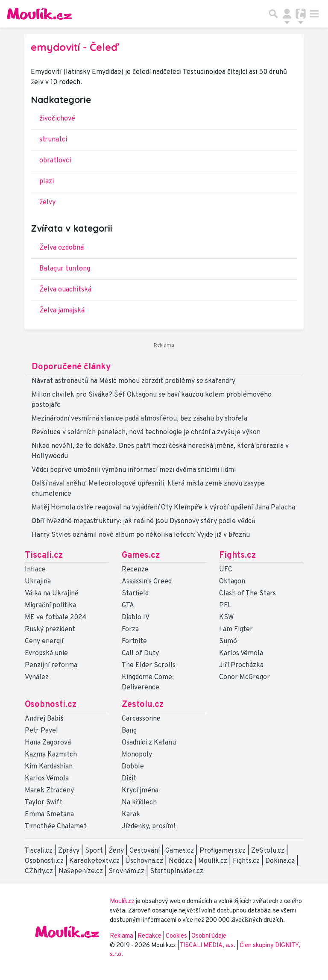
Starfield (135, 594)
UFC (226, 570)
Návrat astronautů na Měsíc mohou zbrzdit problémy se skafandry (133, 381)
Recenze (135, 570)
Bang (129, 731)
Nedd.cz (181, 861)
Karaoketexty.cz (94, 861)
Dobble (133, 767)
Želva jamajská (62, 311)
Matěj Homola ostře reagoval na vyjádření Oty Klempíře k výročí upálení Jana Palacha (163, 508)
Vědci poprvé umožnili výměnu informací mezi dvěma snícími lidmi (134, 470)
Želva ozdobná (61, 248)
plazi (47, 182)
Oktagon (232, 582)
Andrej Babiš (44, 719)
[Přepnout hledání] (273, 14)
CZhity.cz (39, 871)
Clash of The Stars (247, 594)
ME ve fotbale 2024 (56, 618)
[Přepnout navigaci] (287, 14)
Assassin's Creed (147, 582)
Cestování (145, 851)
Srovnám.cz (126, 871)
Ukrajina (38, 582)
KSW (226, 618)
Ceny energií (44, 642)
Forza (130, 630)
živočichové (57, 119)
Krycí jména (140, 791)
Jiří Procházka (241, 665)
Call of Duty (140, 653)
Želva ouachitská (65, 290)
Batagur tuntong (65, 269)
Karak (131, 815)
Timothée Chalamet (56, 827)
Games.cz (141, 556)
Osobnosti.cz (51, 705)
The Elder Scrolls (149, 665)
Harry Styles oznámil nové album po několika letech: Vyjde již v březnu (141, 535)
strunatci (53, 140)
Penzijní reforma (51, 665)
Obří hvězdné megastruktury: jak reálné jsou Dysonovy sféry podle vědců (143, 521)
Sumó (228, 642)
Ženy (116, 851)
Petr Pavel (41, 731)
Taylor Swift (44, 803)
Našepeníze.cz (81, 871)
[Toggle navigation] (314, 14)
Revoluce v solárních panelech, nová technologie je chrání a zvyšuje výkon (146, 433)
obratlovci (55, 161)
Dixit (129, 779)
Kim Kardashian (49, 767)
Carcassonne (141, 719)
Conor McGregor (245, 677)
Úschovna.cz (144, 861)
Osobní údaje (209, 936)
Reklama (122, 936)
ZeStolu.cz (268, 851)
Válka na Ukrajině (52, 594)
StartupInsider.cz (177, 871)
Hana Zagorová (48, 743)
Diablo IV (136, 618)
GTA (128, 606)
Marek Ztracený (49, 791)
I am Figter (236, 630)
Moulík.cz (213, 861)
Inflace (35, 570)
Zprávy (69, 851)
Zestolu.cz (143, 705)
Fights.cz (237, 556)
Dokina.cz (280, 861)
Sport (94, 851)
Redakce (149, 936)
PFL (225, 606)
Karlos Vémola (241, 653)
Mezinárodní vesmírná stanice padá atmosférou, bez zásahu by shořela (139, 419)
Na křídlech (139, 803)
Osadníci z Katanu (149, 743)
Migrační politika (50, 606)
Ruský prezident (50, 630)
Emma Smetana (49, 815)
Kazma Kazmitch (51, 755)
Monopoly (137, 755)
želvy (47, 203)
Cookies (176, 936)
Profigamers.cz (223, 851)
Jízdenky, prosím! (148, 827)
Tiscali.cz (44, 556)
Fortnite (134, 642)
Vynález (37, 677)
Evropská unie (46, 653)
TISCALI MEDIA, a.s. (208, 946)
